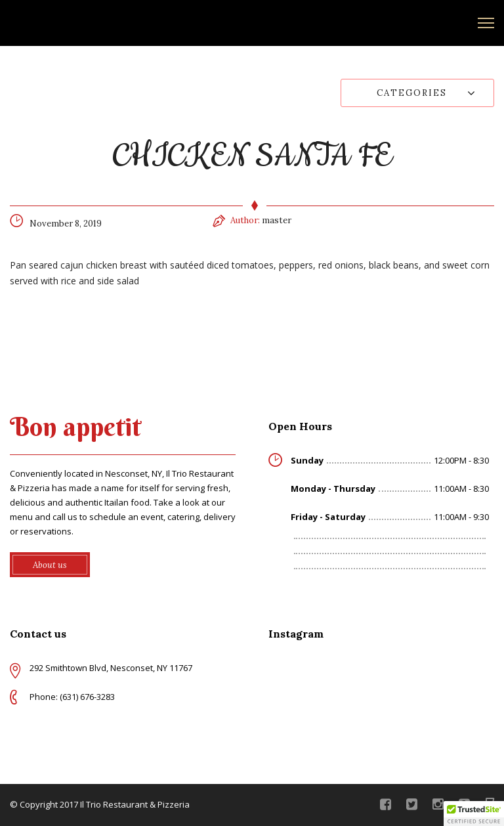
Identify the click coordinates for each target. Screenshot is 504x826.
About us (50, 565)
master (277, 220)
